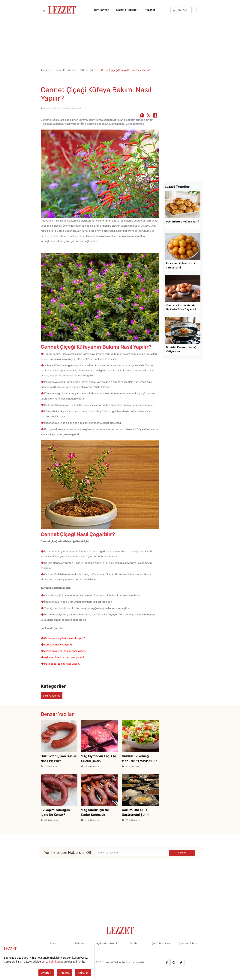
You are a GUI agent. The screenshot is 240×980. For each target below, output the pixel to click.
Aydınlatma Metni (106, 943)
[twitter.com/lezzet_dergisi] (181, 963)
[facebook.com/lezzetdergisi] (167, 963)
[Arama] (196, 10)
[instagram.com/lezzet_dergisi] (174, 963)
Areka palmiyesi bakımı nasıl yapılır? (65, 651)
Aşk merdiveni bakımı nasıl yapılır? (64, 657)
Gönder (182, 853)
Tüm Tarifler (101, 10)
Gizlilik (133, 943)
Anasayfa (46, 70)
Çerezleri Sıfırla (188, 943)
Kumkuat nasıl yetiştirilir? (59, 645)
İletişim (79, 943)
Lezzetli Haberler (127, 10)
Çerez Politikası (161, 943)
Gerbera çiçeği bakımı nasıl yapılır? (64, 638)
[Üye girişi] (181, 10)
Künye (52, 943)
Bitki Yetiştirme (89, 70)
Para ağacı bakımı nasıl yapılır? (62, 664)
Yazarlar (150, 10)
